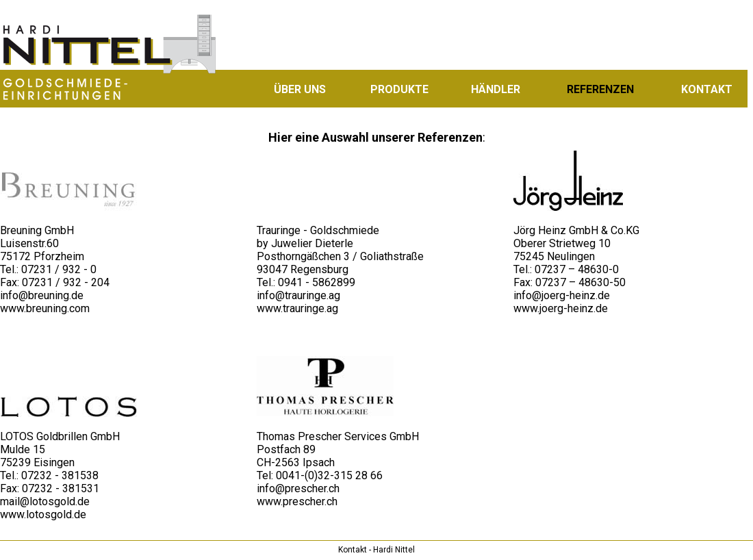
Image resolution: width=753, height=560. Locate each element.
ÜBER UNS (300, 89)
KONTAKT (707, 89)
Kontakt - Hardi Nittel (376, 550)
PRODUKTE (399, 89)
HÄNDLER (496, 89)
